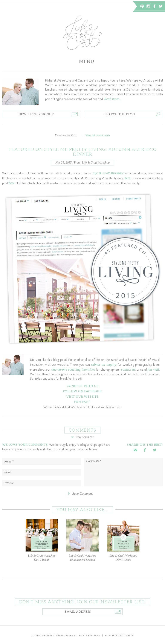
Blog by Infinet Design (119, 636)
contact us (128, 369)
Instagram (148, 6)
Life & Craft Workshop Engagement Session (82, 540)
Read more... (113, 99)
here (127, 178)
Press (77, 163)
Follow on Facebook (82, 391)
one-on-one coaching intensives (73, 369)
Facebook (154, 6)
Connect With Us (83, 386)
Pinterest (142, 6)
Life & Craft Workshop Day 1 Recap (123, 540)
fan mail (153, 369)
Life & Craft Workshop (96, 163)
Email (135, 450)
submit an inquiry (104, 364)
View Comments (82, 437)
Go (74, 114)
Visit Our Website (82, 397)
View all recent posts (98, 135)
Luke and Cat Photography (56, 636)
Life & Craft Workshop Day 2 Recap (42, 540)
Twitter (161, 6)
